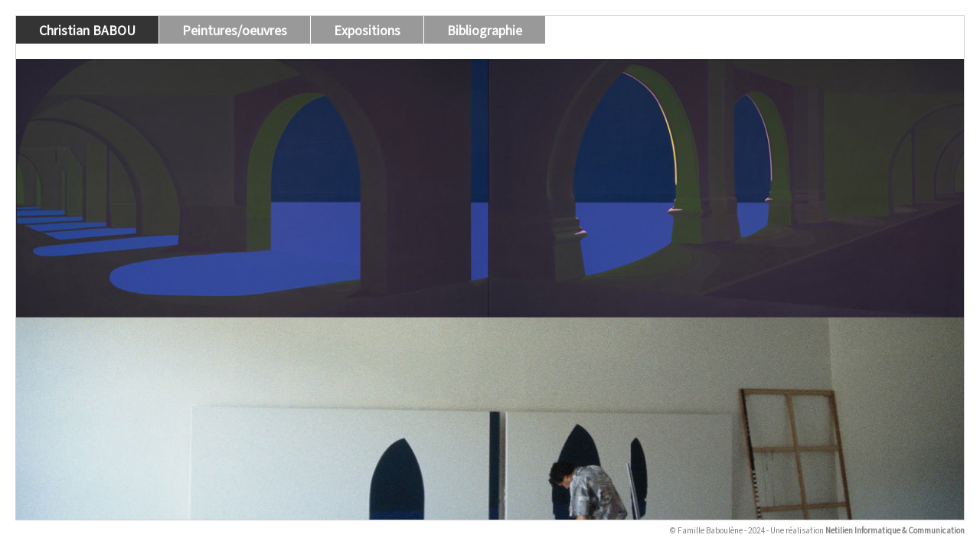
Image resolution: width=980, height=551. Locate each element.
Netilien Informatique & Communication (895, 530)
